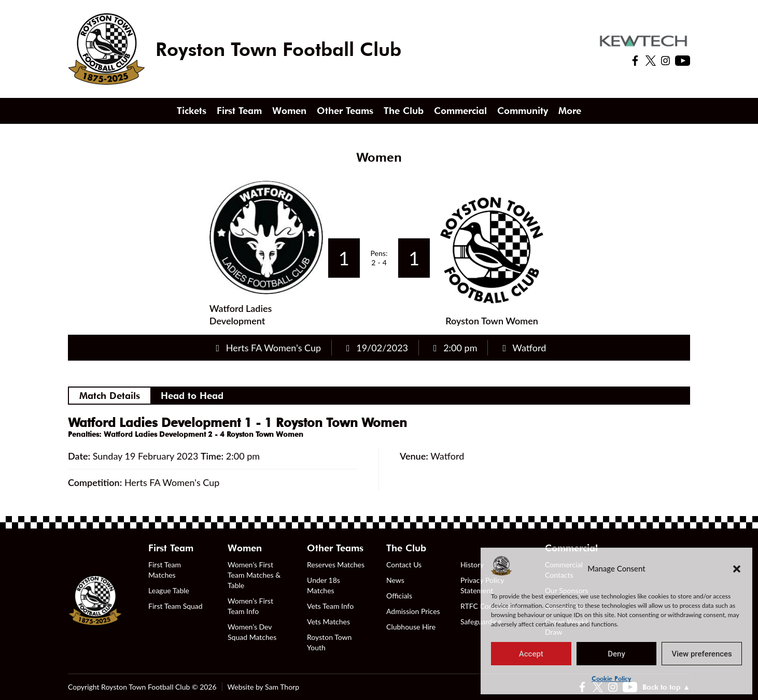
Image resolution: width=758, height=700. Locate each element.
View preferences (702, 654)
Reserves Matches (336, 565)
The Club (404, 111)
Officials (399, 596)
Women (289, 111)
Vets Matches (328, 622)
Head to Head (192, 396)
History (472, 565)
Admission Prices (413, 611)
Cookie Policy (611, 678)
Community (523, 111)
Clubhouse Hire (411, 627)
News (395, 580)
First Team (239, 111)
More (570, 111)
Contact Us (404, 565)
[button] (737, 568)
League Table (169, 590)
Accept (531, 654)
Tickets (192, 111)
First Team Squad (176, 606)
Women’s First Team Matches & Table (254, 575)
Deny (616, 654)
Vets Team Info (330, 606)
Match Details (110, 396)
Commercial (460, 111)
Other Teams (345, 111)
